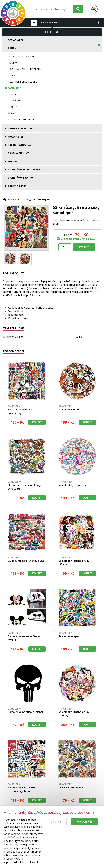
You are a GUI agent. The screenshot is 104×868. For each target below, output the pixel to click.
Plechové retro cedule (22, 82)
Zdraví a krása (17, 186)
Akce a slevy (16, 40)
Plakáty (13, 75)
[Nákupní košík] (94, 9)
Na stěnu (17, 101)
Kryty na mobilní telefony (25, 69)
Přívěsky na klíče (19, 153)
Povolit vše (84, 822)
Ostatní (16, 107)
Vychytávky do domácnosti (25, 169)
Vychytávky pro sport (22, 178)
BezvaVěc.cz (14, 200)
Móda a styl (16, 137)
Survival (13, 161)
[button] (99, 22)
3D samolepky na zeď (21, 57)
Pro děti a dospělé (20, 145)
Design (12, 48)
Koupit (84, 247)
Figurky (13, 63)
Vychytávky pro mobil (22, 119)
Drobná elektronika (21, 128)
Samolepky (15, 88)
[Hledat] (78, 9)
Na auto (16, 94)
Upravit (56, 822)
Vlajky (12, 113)
